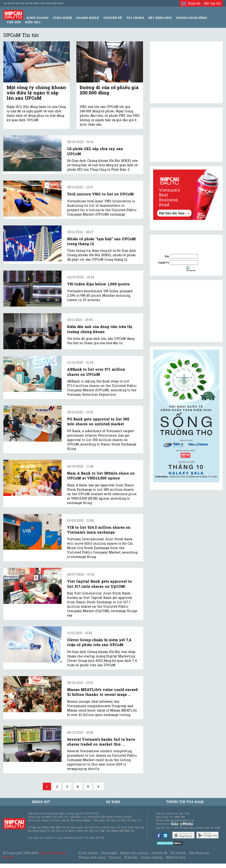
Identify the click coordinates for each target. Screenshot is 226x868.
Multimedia (176, 857)
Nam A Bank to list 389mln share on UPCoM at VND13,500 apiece (101, 476)
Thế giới (14, 22)
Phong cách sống (92, 857)
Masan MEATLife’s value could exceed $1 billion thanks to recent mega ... (102, 692)
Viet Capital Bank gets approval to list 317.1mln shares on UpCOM (99, 584)
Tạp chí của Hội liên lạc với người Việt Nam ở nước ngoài (33, 3)
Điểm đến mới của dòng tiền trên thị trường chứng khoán (100, 329)
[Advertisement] (186, 311)
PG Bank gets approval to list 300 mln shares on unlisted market (98, 421)
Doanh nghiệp (152, 857)
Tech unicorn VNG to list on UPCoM (100, 194)
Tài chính (178, 853)
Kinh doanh (88, 853)
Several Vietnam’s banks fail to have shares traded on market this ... (101, 742)
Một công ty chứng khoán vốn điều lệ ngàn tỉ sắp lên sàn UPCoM (36, 93)
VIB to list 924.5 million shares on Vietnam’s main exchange (99, 530)
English (191, 3)
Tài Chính (135, 18)
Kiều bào (33, 22)
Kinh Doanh (38, 18)
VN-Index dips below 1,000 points (98, 284)
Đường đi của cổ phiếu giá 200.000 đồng (109, 90)
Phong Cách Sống (191, 18)
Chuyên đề (113, 18)
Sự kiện (113, 802)
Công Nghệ (62, 18)
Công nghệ (109, 853)
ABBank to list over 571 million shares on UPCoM (96, 372)
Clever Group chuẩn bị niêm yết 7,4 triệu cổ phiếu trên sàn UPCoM (99, 642)
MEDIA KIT (41, 802)
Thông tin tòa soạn (185, 802)
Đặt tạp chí (213, 3)
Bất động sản (160, 18)
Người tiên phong (134, 853)
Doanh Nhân (88, 18)
